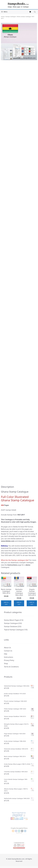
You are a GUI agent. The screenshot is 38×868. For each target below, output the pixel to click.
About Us (7, 648)
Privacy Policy (9, 660)
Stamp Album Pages (12, 620)
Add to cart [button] (6, 603)
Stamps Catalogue (11, 17)
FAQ (6, 654)
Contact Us (8, 651)
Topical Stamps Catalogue (14, 630)
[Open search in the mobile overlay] (35, 12)
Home (3, 17)
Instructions (9, 657)
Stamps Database (11, 626)
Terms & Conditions (11, 667)
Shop (6, 663)
